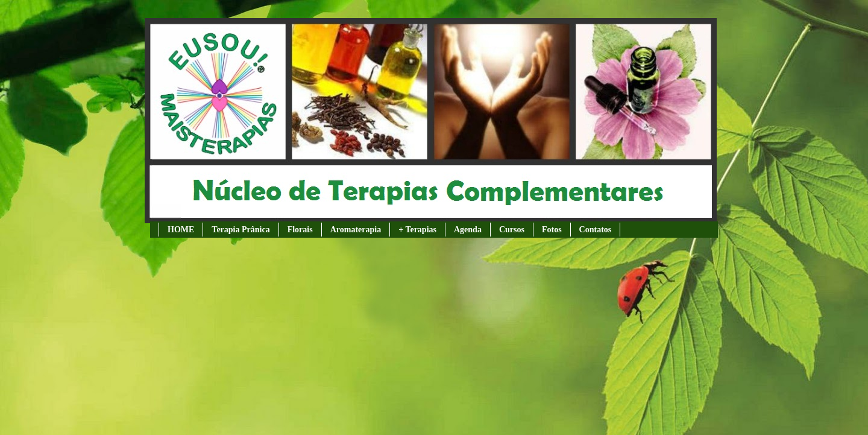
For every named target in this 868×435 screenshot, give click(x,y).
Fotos (552, 230)
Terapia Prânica (241, 230)
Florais (300, 230)
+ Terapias (417, 230)
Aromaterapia (356, 230)
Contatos (596, 230)
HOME (181, 230)
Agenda (468, 230)
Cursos (512, 230)
